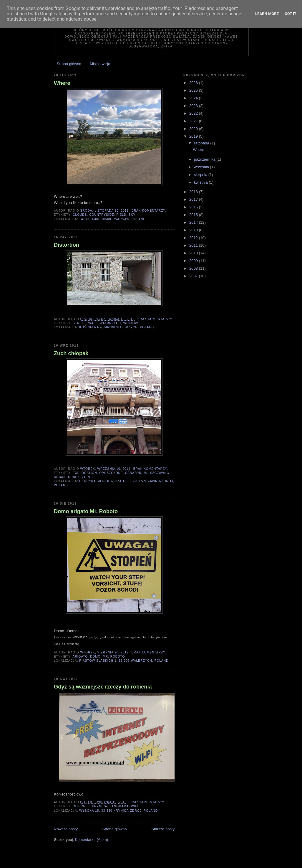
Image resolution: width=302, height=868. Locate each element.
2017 (194, 199)
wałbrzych (110, 323)
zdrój (88, 477)
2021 (194, 121)
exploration (85, 473)
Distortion (67, 245)
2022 (194, 113)
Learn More (267, 14)
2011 (194, 245)
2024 (194, 98)
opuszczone (111, 473)
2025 (194, 90)
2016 (194, 207)
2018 (194, 192)
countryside (102, 215)
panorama (119, 806)
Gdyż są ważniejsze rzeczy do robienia (103, 687)
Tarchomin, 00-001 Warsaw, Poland (112, 219)
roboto (118, 657)
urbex (74, 477)
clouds (80, 215)
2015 (194, 215)
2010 (194, 253)
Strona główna (69, 64)
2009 (194, 261)
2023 (194, 106)
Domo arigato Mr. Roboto (86, 511)
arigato (80, 657)
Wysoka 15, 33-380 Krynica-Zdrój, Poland (118, 811)
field (121, 215)
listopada (202, 143)
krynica (99, 806)
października (205, 159)
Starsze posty (163, 829)
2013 (194, 230)
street (79, 323)
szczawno (160, 473)
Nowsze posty (66, 829)
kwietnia (201, 182)
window (131, 323)
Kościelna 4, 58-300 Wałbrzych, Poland (117, 327)
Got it (291, 14)
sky (132, 215)
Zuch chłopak (71, 353)
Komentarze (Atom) (92, 840)
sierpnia (201, 175)
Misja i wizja (100, 64)
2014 (194, 222)
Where (62, 83)
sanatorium (136, 473)
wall (93, 323)
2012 (194, 238)
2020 (194, 129)
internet (81, 806)
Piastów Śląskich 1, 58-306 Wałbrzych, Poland (124, 661)
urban (60, 477)
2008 (194, 268)
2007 (194, 276)
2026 (194, 83)
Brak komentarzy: (150, 211)
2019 (194, 136)
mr (105, 657)
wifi (135, 806)
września (202, 167)
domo (95, 657)
